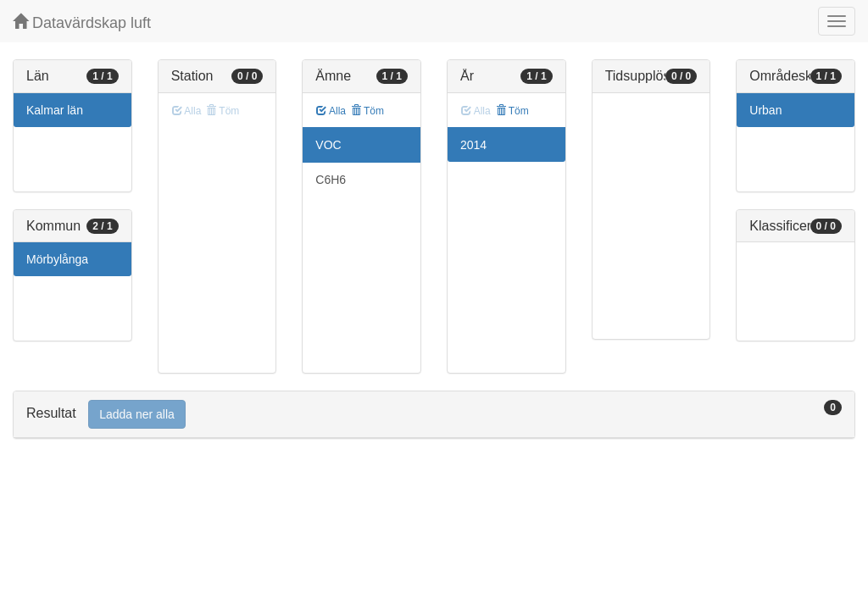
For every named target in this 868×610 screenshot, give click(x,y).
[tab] (434, 415)
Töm (367, 111)
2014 (473, 145)
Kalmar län (55, 110)
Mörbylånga (57, 259)
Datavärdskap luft (82, 22)
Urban (765, 110)
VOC (328, 145)
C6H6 (331, 180)
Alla (331, 111)
